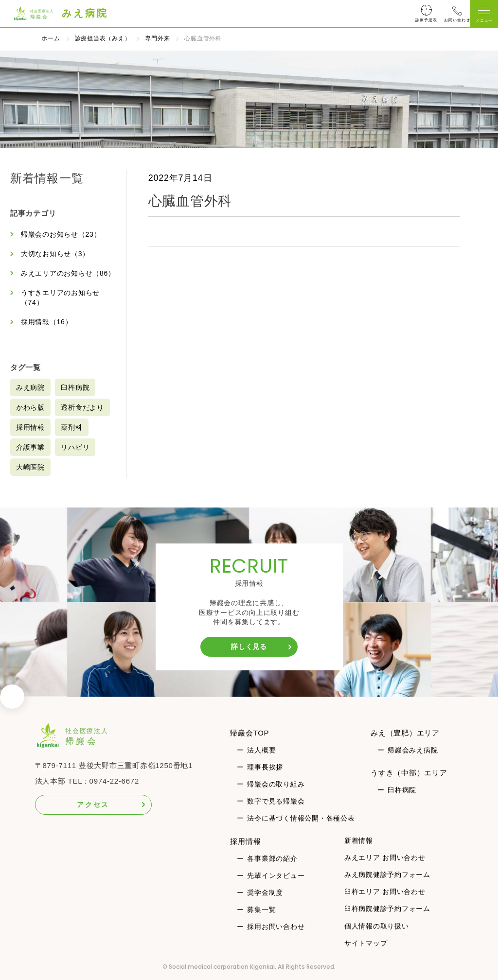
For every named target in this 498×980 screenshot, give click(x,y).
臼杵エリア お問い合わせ (385, 892)
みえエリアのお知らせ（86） (68, 273)
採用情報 (30, 427)
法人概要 (261, 750)
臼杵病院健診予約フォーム (387, 909)
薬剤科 (71, 427)
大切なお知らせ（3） (55, 254)
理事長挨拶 (265, 767)
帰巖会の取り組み (276, 784)
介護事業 (30, 447)
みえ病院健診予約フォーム (387, 875)
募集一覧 (261, 910)
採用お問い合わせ (276, 927)
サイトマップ (366, 943)
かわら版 (30, 407)
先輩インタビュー (276, 875)
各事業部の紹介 (272, 858)
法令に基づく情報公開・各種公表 (301, 818)
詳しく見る (249, 647)
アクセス (93, 805)
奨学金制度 (265, 892)
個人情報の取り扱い (377, 926)
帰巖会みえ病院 (413, 750)
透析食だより (82, 407)
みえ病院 (85, 13)
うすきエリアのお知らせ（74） (60, 297)
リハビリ (75, 447)
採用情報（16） (47, 322)
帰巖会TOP (249, 733)
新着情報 (359, 840)
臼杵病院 (75, 387)
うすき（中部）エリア (409, 773)
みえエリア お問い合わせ (385, 857)
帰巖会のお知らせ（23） (61, 234)
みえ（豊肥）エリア (405, 733)
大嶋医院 (30, 467)
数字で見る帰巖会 (276, 801)
